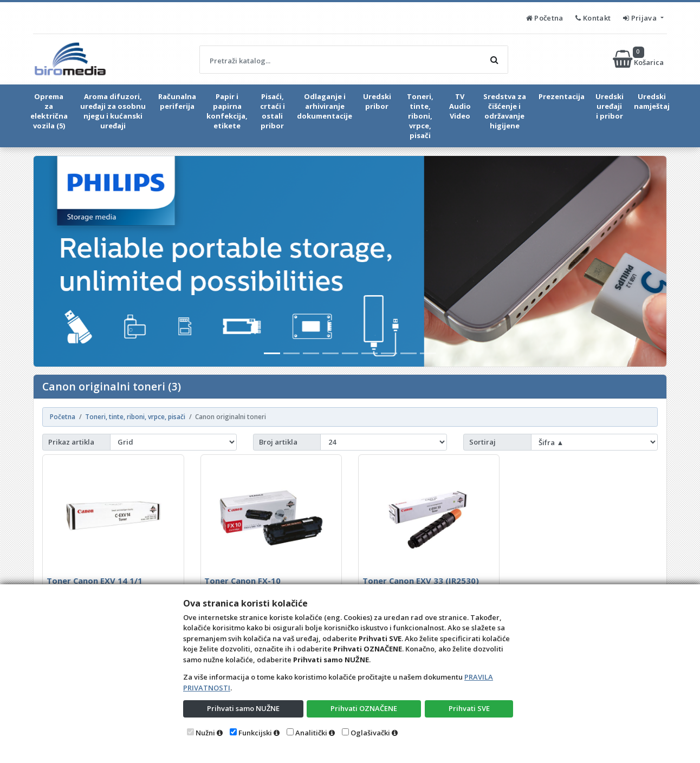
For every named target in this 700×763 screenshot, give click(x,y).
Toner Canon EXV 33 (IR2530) (421, 581)
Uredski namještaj (652, 101)
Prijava (641, 18)
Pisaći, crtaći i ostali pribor (273, 111)
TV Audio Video (460, 106)
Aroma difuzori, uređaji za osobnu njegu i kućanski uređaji (113, 111)
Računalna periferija (177, 101)
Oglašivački (370, 733)
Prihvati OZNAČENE (364, 708)
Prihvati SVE (469, 708)
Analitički (311, 733)
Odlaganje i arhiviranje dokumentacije (325, 106)
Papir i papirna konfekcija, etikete (227, 111)
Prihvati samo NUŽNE (243, 708)
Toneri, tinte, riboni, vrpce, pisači (420, 116)
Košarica (639, 59)
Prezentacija (562, 96)
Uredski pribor (377, 101)
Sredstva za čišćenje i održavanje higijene (505, 111)
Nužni (205, 733)
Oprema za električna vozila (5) (49, 111)
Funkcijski (255, 733)
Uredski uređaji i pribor (610, 106)
